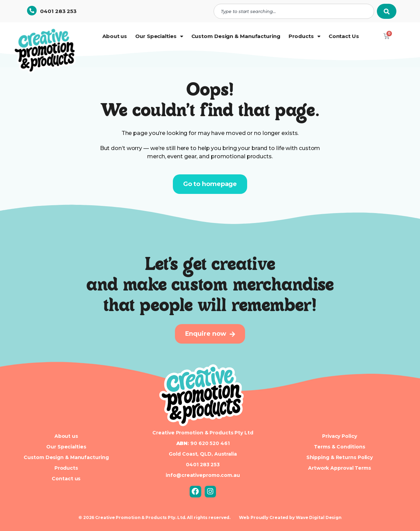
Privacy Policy (340, 436)
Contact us (66, 479)
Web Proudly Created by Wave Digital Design (290, 517)
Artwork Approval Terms (340, 468)
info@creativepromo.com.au (203, 475)
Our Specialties (159, 36)
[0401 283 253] (32, 11)
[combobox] (294, 11)
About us (115, 36)
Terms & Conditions (339, 447)
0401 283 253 (58, 11)
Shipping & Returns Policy (340, 457)
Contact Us (344, 36)
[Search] (387, 11)
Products (304, 36)
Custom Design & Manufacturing (236, 36)
